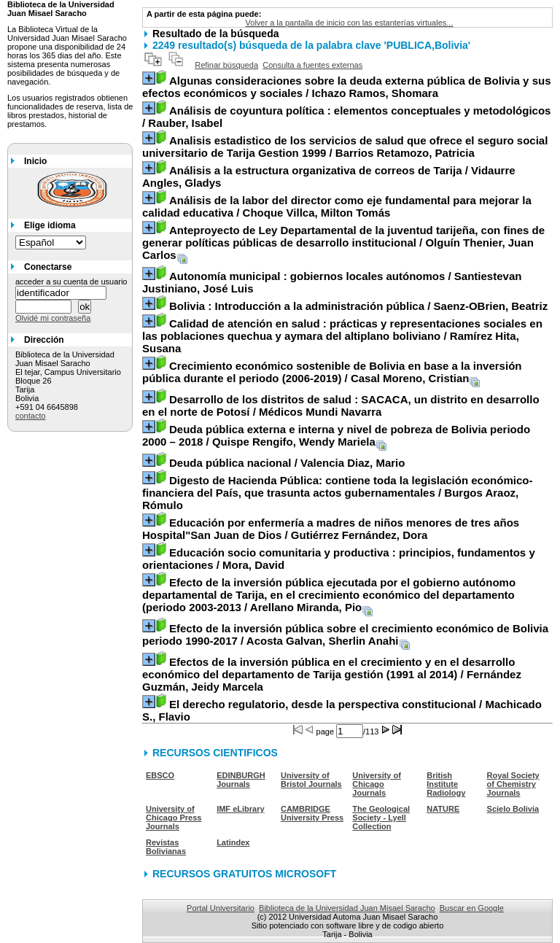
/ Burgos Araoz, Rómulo (337, 493)
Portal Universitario (221, 908)
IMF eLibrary (240, 809)
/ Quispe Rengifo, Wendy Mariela (336, 435)
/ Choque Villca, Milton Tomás (337, 206)
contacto (31, 416)
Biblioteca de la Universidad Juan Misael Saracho (347, 908)
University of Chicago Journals (377, 784)
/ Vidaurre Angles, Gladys (329, 176)
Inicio (35, 161)
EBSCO (160, 775)
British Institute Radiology (446, 784)
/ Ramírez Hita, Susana (342, 336)
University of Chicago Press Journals (174, 818)
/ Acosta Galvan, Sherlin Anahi (345, 635)
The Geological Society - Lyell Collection (381, 818)
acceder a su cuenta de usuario (71, 282)
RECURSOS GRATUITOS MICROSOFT (244, 874)
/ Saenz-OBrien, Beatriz (358, 306)
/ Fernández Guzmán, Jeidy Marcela (332, 674)
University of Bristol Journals (311, 780)
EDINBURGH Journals (241, 780)
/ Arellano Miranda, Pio (329, 595)
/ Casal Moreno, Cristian (332, 372)
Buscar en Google (472, 908)
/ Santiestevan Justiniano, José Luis (332, 282)
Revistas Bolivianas (166, 847)
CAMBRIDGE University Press (312, 813)
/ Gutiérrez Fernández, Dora (331, 529)
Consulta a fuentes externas (312, 65)
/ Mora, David (339, 559)
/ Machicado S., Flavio (342, 710)
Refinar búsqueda (226, 65)
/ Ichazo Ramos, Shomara (346, 87)
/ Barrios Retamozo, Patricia (345, 147)
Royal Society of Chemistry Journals (513, 784)
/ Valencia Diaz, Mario (287, 463)
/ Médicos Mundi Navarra (341, 405)
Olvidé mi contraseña (53, 318)
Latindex (233, 842)
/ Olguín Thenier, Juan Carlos (343, 242)
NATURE (443, 809)
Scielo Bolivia (513, 809)
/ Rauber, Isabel (346, 117)
